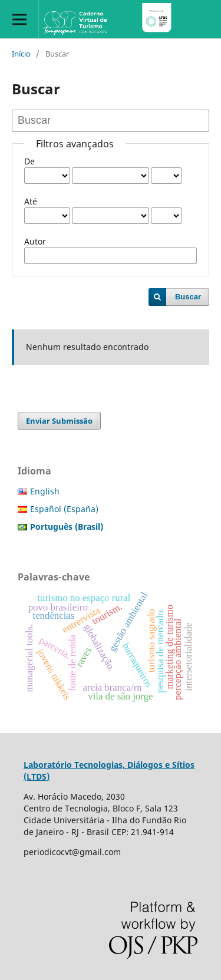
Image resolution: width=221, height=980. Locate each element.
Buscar (188, 297)
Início (21, 54)
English (45, 491)
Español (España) (64, 509)
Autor (35, 241)
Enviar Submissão (59, 421)
